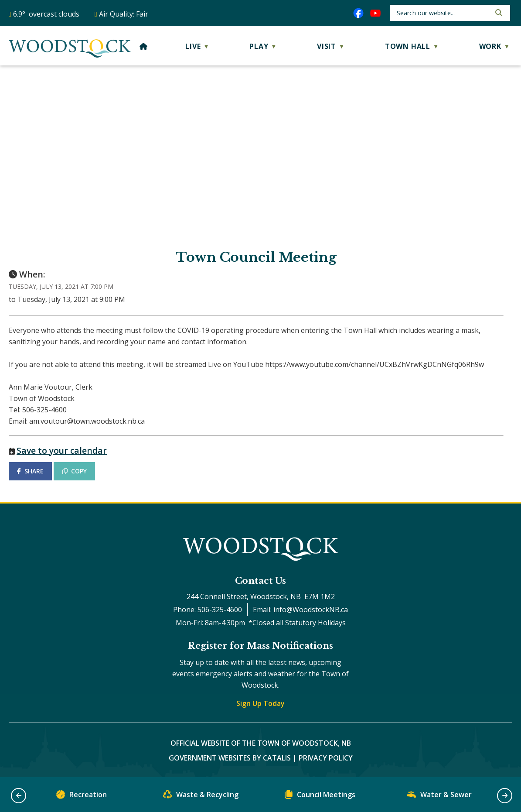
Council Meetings (320, 797)
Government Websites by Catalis (230, 758)
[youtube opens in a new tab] (375, 13)
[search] (443, 13)
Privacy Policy (326, 758)
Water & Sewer (439, 797)
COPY (75, 471)
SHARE (30, 471)
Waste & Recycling (201, 797)
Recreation (82, 797)
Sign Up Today (260, 703)
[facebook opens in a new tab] (358, 13)
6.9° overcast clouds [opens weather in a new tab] (46, 14)
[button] (498, 13)
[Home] (144, 46)
